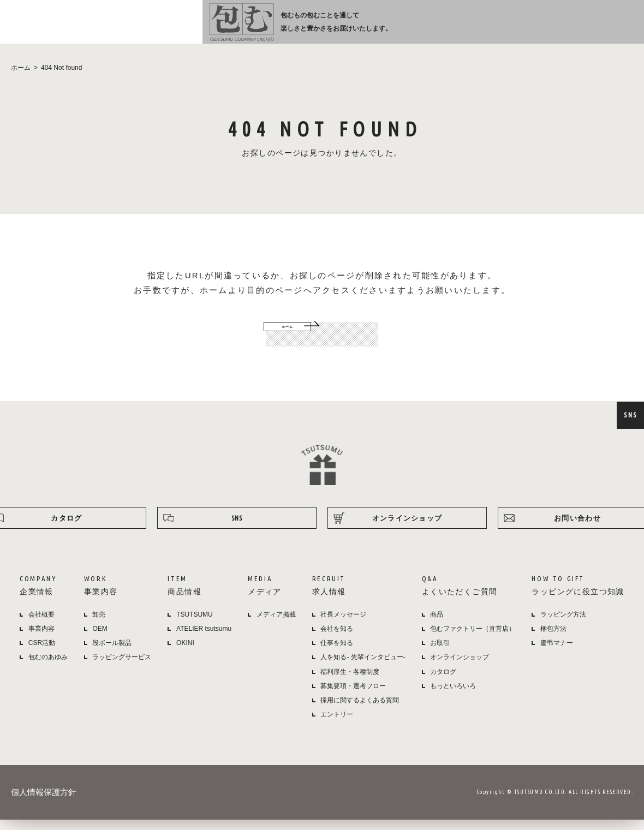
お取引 (440, 654)
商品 (437, 626)
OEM (100, 640)
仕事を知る (337, 654)
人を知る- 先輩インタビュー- (363, 668)
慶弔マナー (557, 654)
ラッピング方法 (527, 28)
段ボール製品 (112, 654)
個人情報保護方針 (44, 804)
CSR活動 (42, 654)
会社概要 (41, 626)
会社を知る (337, 640)
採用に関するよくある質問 (360, 712)
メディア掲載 (276, 626)
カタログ (443, 683)
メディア (374, 28)
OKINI (185, 654)
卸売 (99, 626)
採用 (418, 28)
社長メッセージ (343, 626)
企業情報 (248, 28)
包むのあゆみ (48, 668)
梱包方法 (553, 640)
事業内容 (293, 28)
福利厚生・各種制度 (350, 683)
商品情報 (333, 28)
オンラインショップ (596, 28)
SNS (630, 415)
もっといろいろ (453, 697)
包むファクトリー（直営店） (473, 640)
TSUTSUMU (195, 626)
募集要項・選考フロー (353, 697)
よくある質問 (468, 28)
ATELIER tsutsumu (204, 640)
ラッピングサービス (122, 668)
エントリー (337, 726)
